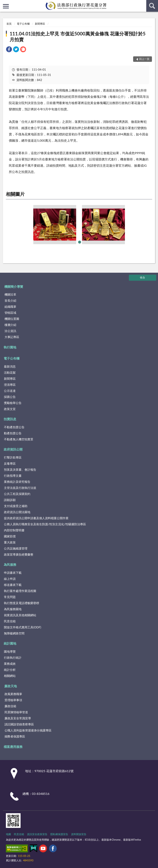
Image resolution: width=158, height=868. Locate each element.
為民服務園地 (13, 609)
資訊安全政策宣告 (37, 834)
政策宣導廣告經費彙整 (19, 554)
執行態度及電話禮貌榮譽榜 (22, 603)
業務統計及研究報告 (17, 482)
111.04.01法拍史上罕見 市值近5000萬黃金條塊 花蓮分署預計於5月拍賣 (78, 36)
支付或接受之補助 (16, 506)
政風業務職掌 (13, 694)
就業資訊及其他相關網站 (20, 615)
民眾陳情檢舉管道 (16, 712)
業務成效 (10, 664)
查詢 (152, 6)
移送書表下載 (13, 585)
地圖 (8, 834)
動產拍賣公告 (13, 433)
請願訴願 (10, 500)
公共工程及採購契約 (17, 494)
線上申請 (10, 579)
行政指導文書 (13, 476)
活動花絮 (10, 372)
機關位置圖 (12, 319)
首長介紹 (10, 300)
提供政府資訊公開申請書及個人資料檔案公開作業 (36, 518)
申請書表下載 (13, 573)
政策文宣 (10, 409)
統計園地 (10, 643)
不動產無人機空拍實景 (19, 439)
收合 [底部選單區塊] (143, 277)
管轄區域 (10, 313)
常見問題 (10, 597)
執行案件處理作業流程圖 (20, 591)
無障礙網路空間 (14, 633)
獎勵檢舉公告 (13, 403)
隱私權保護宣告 (59, 834)
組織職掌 (10, 307)
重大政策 (10, 542)
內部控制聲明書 (14, 530)
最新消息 (10, 366)
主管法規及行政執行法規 (20, 488)
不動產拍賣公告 (14, 427)
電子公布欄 (23, 24)
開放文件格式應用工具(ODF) (23, 627)
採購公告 (10, 397)
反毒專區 (10, 463)
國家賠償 (10, 536)
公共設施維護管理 (16, 548)
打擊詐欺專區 (13, 457)
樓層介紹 (10, 325)
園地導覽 (10, 651)
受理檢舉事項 (13, 700)
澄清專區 (10, 385)
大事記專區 (12, 337)
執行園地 (10, 347)
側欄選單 (6, 6)
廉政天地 (11, 686)
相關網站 (10, 676)
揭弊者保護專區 (15, 736)
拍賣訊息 (10, 419)
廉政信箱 (10, 706)
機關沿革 (10, 294)
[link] (9, 50)
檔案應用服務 (13, 747)
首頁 (9, 24)
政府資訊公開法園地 (17, 512)
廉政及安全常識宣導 (18, 718)
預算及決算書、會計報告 (20, 470)
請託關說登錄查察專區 (19, 724)
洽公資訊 (10, 331)
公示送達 (10, 391)
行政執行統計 (13, 658)
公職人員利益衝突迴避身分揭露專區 (28, 730)
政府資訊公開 (13, 449)
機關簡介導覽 (14, 286)
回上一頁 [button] (144, 59)
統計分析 (10, 670)
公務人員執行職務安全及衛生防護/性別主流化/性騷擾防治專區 (45, 524)
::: (3, 3)
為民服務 (10, 564)
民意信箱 (10, 621)
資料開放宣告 (79, 834)
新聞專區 (40, 24)
